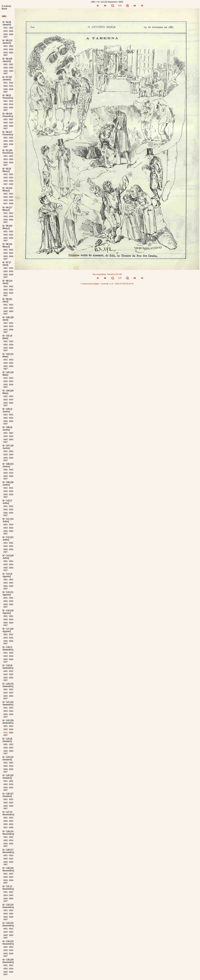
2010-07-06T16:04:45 (124, 284)
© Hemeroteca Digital (90, 284)
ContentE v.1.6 (107, 284)
